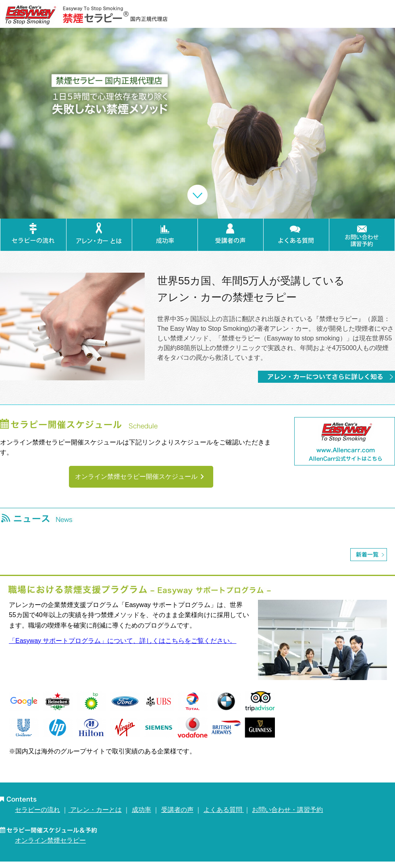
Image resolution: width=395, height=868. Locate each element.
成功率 (141, 810)
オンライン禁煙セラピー (50, 840)
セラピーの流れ (37, 810)
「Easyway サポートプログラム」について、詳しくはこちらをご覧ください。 (123, 641)
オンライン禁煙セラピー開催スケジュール (141, 477)
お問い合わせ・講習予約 (287, 810)
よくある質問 (224, 810)
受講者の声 (177, 810)
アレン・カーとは (95, 810)
